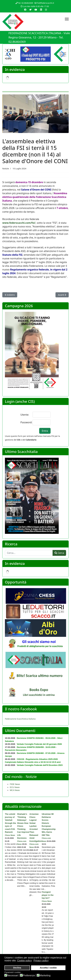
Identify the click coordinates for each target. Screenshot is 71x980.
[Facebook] (25, 10)
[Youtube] (36, 10)
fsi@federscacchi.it (46, 3)
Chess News (10, 835)
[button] (62, 54)
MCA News (15, 790)
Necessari (13, 976)
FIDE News (15, 784)
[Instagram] (46, 10)
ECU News (15, 787)
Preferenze (29, 976)
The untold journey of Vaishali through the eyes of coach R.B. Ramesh (10, 823)
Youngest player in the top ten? (48, 895)
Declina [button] (17, 968)
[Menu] (67, 19)
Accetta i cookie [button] (48, 968)
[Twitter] (30, 10)
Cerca (59, 553)
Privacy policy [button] (41, 961)
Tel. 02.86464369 (26, 3)
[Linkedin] (41, 10)
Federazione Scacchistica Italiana (20, 719)
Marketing (45, 976)
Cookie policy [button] (25, 961)
